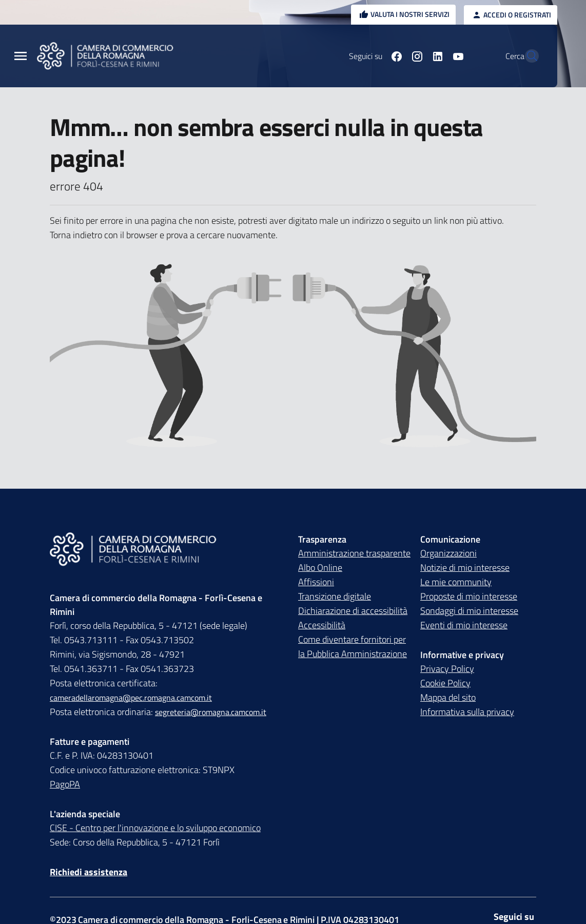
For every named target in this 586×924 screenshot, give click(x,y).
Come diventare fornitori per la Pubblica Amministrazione (353, 647)
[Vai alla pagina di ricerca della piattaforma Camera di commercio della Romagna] (526, 56)
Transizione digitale (335, 596)
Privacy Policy (447, 669)
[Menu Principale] (21, 56)
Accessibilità (322, 625)
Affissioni (316, 582)
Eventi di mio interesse (464, 625)
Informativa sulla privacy (467, 712)
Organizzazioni (448, 553)
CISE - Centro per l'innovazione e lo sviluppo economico (155, 828)
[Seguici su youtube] (436, 56)
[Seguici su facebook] (374, 56)
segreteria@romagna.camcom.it (211, 712)
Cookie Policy (445, 683)
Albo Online (320, 567)
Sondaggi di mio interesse (469, 611)
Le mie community (456, 582)
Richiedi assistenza (89, 872)
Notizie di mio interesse (465, 567)
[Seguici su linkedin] (415, 56)
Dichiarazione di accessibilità (353, 611)
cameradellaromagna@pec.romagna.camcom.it (131, 698)
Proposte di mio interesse (469, 596)
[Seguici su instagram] (395, 56)
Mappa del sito (448, 697)
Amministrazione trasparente (354, 553)
